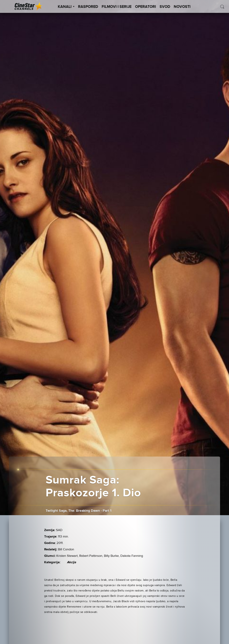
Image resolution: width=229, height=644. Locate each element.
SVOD (165, 7)
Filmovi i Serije (117, 7)
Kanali (66, 7)
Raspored (88, 7)
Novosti (182, 7)
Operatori (146, 7)
